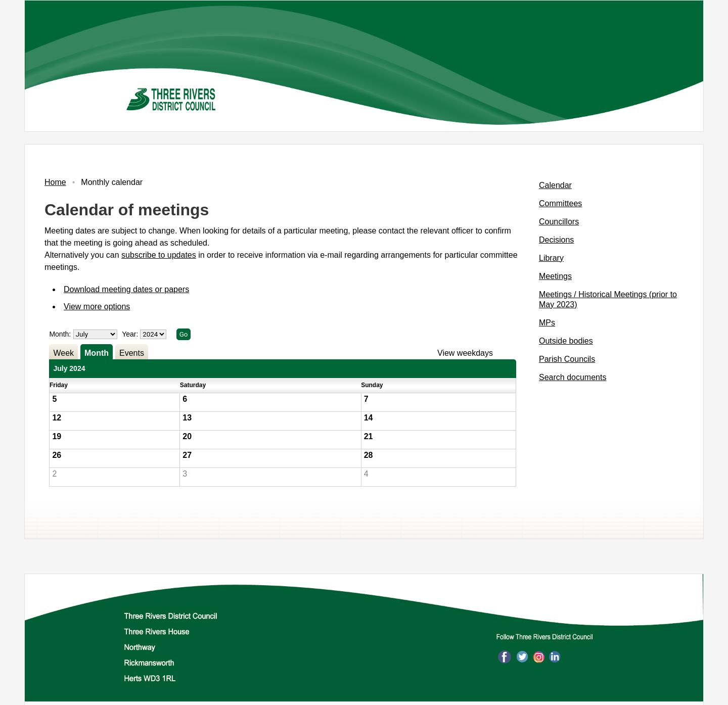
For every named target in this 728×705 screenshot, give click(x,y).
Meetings (555, 276)
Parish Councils (567, 359)
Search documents (573, 377)
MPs (547, 323)
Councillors (559, 222)
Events (132, 353)
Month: (60, 334)
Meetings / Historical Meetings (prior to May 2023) (608, 299)
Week (63, 353)
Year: (131, 334)
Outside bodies (566, 341)
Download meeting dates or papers (126, 289)
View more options (97, 307)
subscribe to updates (159, 255)
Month (97, 353)
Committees (560, 203)
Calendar (555, 185)
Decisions (556, 240)
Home (55, 182)
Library (551, 258)
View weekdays (465, 353)
